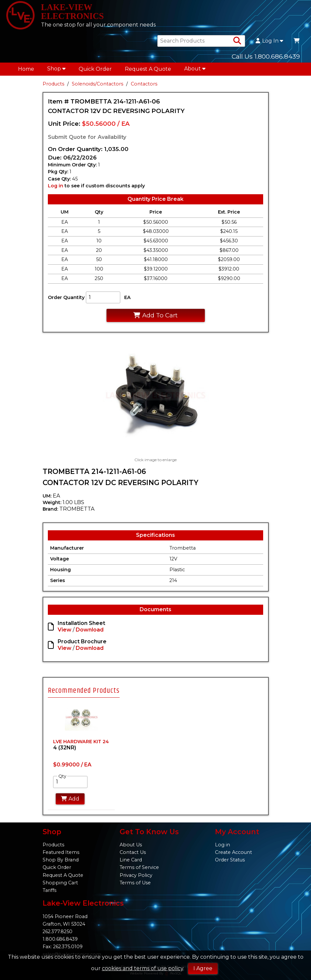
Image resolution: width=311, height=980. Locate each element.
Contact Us (133, 852)
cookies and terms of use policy (143, 968)
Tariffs (49, 890)
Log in (56, 188)
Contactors (144, 86)
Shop (56, 71)
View (65, 632)
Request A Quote (148, 71)
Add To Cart (155, 317)
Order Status (230, 860)
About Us (131, 845)
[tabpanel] (81, 758)
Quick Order (95, 71)
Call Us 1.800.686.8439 (266, 58)
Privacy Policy (136, 875)
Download (90, 632)
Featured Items (61, 852)
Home (26, 71)
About (195, 71)
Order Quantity (66, 299)
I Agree (203, 968)
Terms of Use (135, 883)
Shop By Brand (61, 860)
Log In (269, 43)
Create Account (233, 852)
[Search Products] (237, 43)
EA (127, 299)
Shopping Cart (60, 883)
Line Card (131, 860)
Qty (62, 778)
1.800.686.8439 (60, 939)
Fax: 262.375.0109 (63, 947)
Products (53, 86)
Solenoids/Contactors (97, 86)
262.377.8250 (58, 932)
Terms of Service (139, 867)
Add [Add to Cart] (70, 801)
